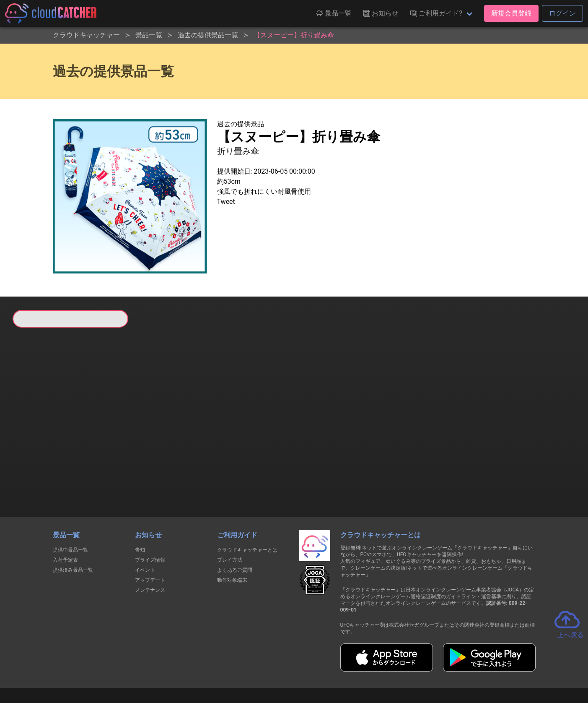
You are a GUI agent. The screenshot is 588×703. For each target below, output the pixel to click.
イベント (145, 527)
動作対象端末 (232, 537)
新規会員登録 (511, 13)
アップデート (150, 537)
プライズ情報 (150, 517)
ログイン (562, 13)
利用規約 (220, 666)
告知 (140, 507)
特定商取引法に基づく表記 (347, 666)
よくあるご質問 (235, 527)
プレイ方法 (230, 517)
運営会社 (450, 666)
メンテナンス (150, 547)
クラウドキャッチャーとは (247, 507)
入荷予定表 (65, 517)
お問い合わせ (407, 666)
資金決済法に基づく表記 (273, 666)
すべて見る (44, 438)
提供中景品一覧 (70, 507)
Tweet (226, 202)
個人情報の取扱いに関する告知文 (157, 666)
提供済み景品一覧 (73, 527)
